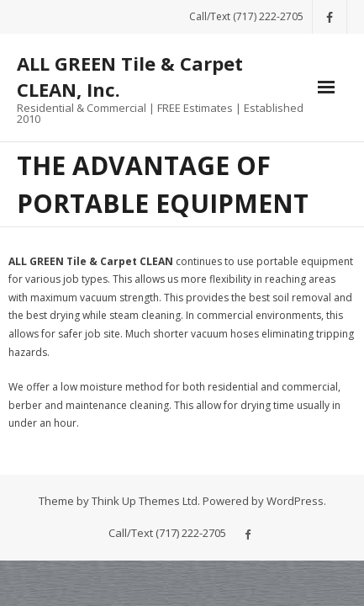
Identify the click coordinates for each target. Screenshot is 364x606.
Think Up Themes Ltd (145, 501)
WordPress (295, 501)
